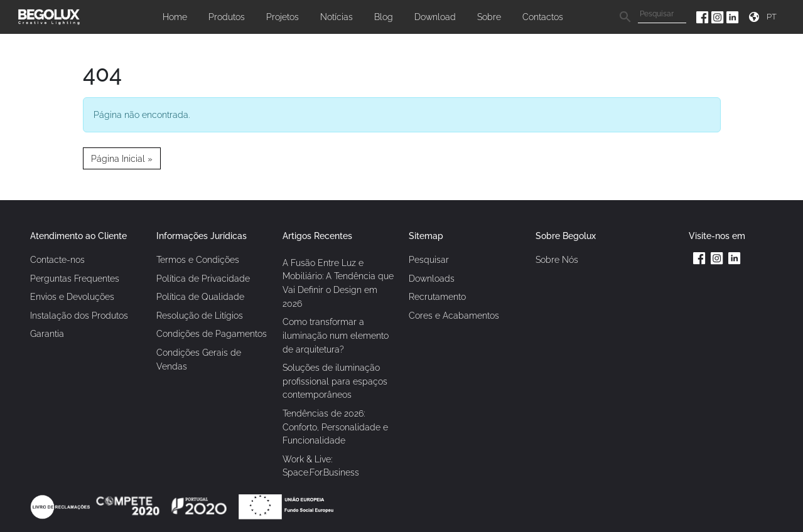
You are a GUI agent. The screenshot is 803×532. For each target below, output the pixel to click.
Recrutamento (437, 296)
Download (435, 17)
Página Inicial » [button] (122, 158)
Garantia (47, 333)
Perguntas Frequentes (75, 278)
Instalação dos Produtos (79, 315)
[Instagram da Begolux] (719, 17)
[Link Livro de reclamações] (62, 506)
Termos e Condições (198, 259)
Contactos (543, 17)
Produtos (227, 17)
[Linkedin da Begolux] (733, 17)
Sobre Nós (557, 259)
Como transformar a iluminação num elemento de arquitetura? (336, 335)
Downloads (432, 278)
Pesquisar (429, 259)
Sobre (489, 17)
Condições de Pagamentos (212, 333)
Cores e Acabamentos (454, 315)
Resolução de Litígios (200, 315)
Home (175, 17)
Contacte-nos (57, 259)
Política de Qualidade (200, 296)
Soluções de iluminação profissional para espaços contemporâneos (335, 381)
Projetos (283, 17)
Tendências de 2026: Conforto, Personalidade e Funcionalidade (335, 427)
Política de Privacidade (203, 278)
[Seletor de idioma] (773, 17)
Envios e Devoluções (72, 296)
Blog (384, 17)
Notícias (337, 17)
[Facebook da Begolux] (704, 17)
